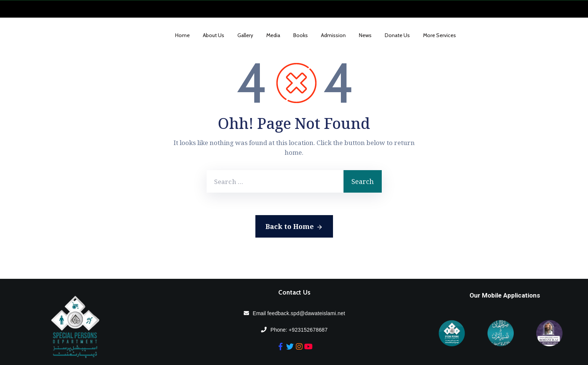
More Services (439, 35)
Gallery (245, 35)
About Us (214, 35)
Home (182, 35)
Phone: (299, 330)
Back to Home (294, 227)
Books (301, 35)
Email (299, 313)
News (365, 35)
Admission (333, 35)
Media (273, 35)
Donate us (397, 35)
